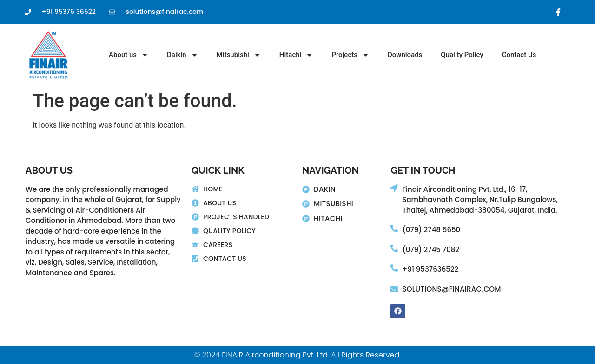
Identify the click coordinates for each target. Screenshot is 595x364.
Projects (350, 55)
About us (129, 55)
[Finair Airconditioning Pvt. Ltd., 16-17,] (394, 188)
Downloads (405, 55)
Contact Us (519, 55)
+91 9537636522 (430, 269)
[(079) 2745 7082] (394, 248)
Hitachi (296, 55)
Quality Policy (462, 55)
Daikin (182, 55)
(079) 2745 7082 (431, 250)
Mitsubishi (239, 55)
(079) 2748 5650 (431, 230)
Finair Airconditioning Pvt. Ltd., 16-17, (465, 189)
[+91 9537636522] (394, 268)
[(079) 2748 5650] (394, 228)
